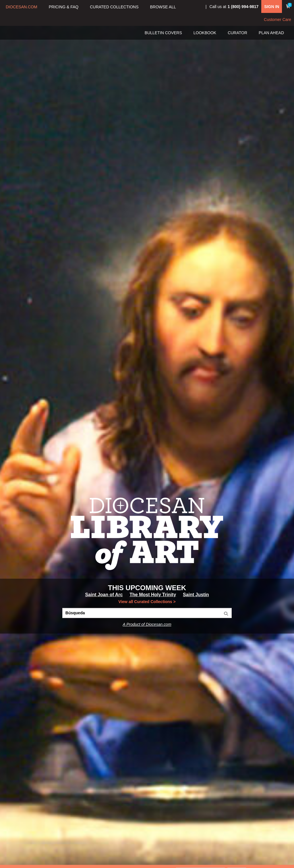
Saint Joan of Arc (104, 595)
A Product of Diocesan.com (147, 624)
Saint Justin (196, 595)
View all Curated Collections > (147, 602)
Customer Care (277, 20)
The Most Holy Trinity (153, 595)
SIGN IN (272, 7)
